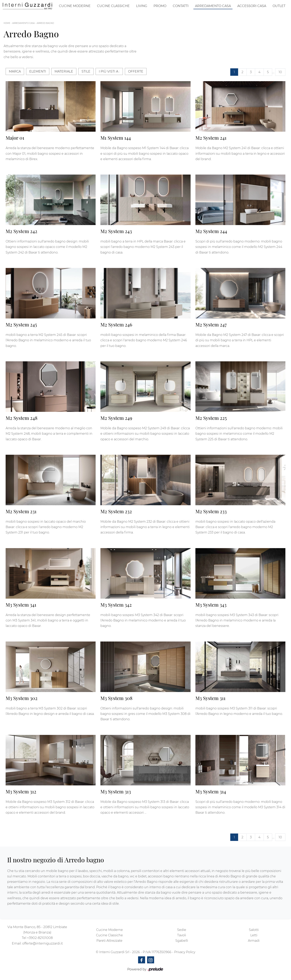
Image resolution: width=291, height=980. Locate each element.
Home (7, 23)
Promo (160, 6)
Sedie (182, 930)
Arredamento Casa (213, 6)
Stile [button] (86, 71)
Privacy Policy (185, 952)
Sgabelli (182, 941)
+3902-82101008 (40, 938)
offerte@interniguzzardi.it (42, 943)
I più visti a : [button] (109, 71)
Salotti (254, 930)
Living (142, 6)
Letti (254, 935)
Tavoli (182, 935)
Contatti (181, 6)
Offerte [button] (136, 71)
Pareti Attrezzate (109, 941)
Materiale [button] (64, 71)
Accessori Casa (252, 6)
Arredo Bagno (45, 23)
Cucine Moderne (75, 6)
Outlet (279, 6)
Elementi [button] (38, 71)
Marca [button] (15, 71)
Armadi (254, 941)
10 (280, 72)
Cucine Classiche (113, 6)
